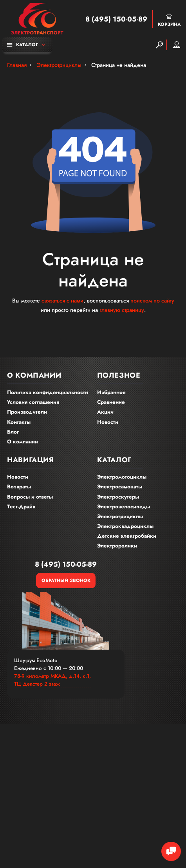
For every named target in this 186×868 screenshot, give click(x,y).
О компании (23, 442)
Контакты (19, 422)
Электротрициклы (120, 516)
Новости (108, 422)
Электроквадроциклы (125, 526)
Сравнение (111, 402)
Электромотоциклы (122, 477)
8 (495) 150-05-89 (116, 19)
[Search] (159, 45)
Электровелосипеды (124, 507)
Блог (13, 432)
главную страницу (122, 310)
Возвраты (19, 487)
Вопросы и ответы (30, 497)
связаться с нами (62, 301)
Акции (105, 412)
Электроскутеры (118, 497)
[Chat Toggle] (171, 852)
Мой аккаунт (177, 45)
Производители (27, 412)
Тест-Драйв (21, 507)
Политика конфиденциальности (48, 392)
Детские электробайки (127, 536)
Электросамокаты (120, 487)
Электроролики (117, 546)
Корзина (169, 20)
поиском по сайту (152, 301)
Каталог (23, 44)
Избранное (111, 392)
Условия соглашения (33, 402)
